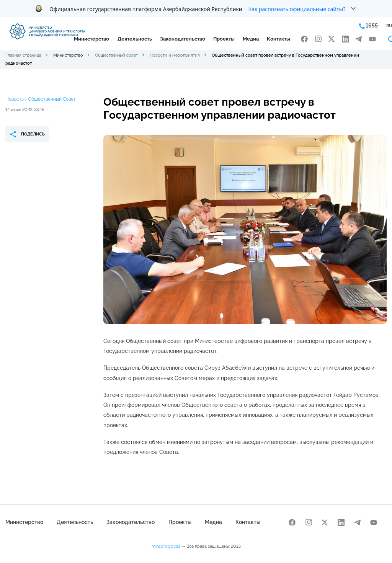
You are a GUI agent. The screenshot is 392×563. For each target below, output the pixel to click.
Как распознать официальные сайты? (297, 9)
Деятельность (135, 39)
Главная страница (23, 55)
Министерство (91, 39)
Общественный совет (116, 55)
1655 (368, 26)
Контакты (278, 39)
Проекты (224, 39)
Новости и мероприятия (175, 55)
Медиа (251, 39)
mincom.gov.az (166, 546)
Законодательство (183, 39)
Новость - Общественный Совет (41, 99)
